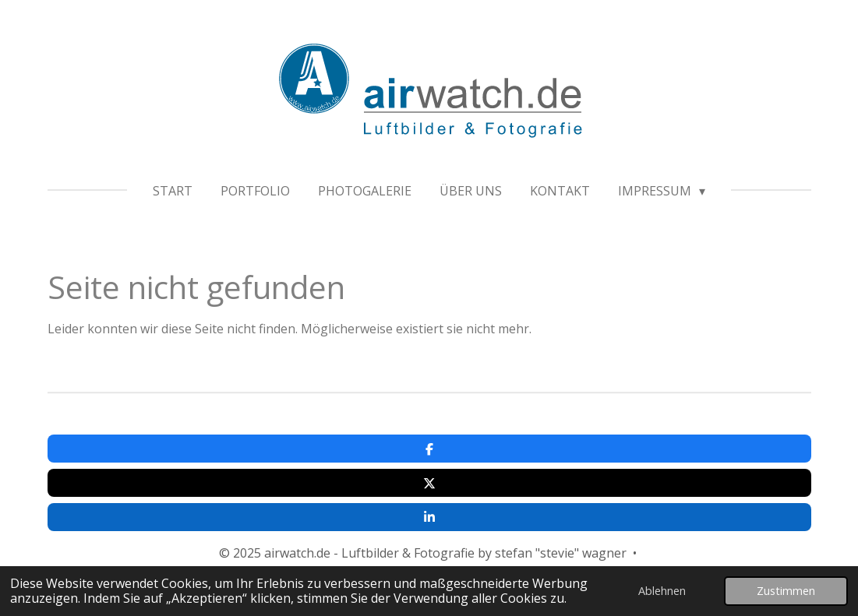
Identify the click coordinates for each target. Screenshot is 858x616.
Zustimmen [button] (786, 591)
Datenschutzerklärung (471, 522)
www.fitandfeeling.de (466, 503)
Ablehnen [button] (662, 591)
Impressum (355, 522)
